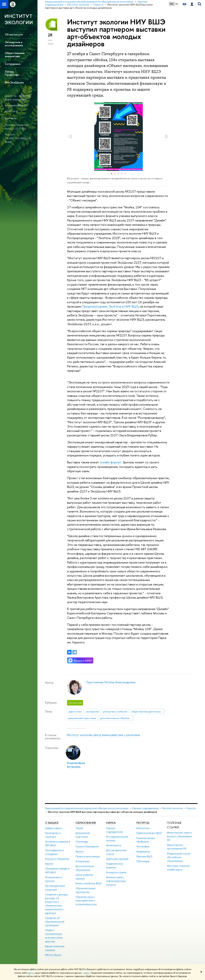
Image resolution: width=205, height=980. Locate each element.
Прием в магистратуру (88, 856)
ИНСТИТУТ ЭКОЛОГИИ (19, 19)
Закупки (49, 864)
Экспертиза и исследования (14, 44)
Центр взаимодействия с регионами (116, 735)
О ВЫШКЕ (52, 823)
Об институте (14, 34)
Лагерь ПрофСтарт (12, 73)
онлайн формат (111, 462)
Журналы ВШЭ (144, 856)
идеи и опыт (75, 711)
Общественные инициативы (15, 55)
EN (177, 4)
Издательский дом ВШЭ (149, 833)
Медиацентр (143, 851)
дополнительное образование (117, 718)
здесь (31, 973)
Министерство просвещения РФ (177, 847)
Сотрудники (13, 64)
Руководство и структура (53, 835)
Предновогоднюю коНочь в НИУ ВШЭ (110, 306)
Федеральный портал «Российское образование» (179, 857)
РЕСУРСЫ (143, 823)
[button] (70, 137)
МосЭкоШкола (14, 82)
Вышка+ (80, 851)
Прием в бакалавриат (87, 846)
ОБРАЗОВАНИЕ (86, 823)
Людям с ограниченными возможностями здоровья (54, 936)
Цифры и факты (53, 828)
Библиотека (143, 828)
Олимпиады (82, 842)
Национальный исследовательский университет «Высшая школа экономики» (87, 808)
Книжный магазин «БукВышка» (146, 840)
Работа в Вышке (53, 955)
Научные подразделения (145, 808)
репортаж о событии (115, 711)
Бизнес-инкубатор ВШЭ (88, 883)
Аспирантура (82, 861)
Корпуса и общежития (57, 859)
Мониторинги (114, 845)
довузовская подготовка (82, 718)
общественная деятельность (148, 711)
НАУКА (111, 823)
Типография (143, 846)
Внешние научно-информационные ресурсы (116, 881)
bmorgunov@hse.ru (16, 105)
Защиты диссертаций (117, 859)
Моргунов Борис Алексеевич (18, 98)
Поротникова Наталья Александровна (111, 682)
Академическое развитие (115, 866)
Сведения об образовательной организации (55, 922)
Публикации (143, 861)
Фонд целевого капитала (54, 879)
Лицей (79, 828)
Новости (191, 808)
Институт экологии (79, 735)
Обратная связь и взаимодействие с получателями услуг (86, 901)
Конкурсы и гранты (116, 872)
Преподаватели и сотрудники (55, 852)
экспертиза (92, 711)
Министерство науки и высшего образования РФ (179, 836)
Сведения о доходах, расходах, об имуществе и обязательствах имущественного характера (56, 904)
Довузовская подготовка (83, 835)
